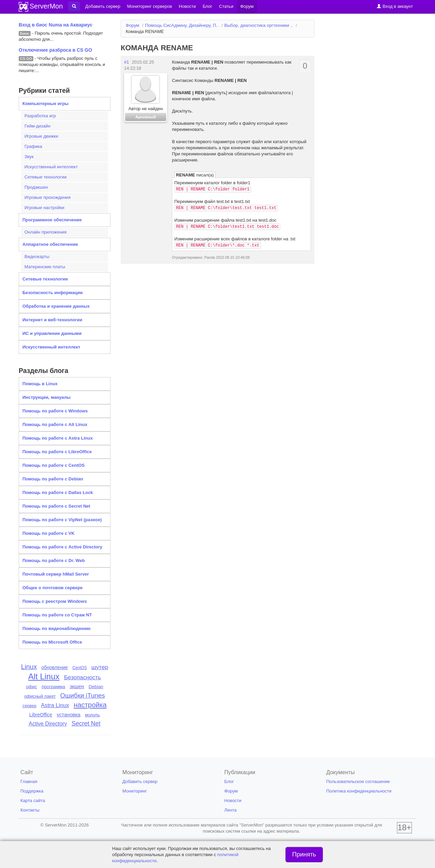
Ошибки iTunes (83, 695)
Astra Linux (55, 705)
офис (31, 687)
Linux (29, 667)
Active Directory (48, 724)
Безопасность (82, 677)
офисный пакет (40, 696)
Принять (304, 854)
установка (69, 714)
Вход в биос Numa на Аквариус (56, 25)
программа (53, 687)
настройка (90, 705)
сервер (29, 706)
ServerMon (46, 6)
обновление (55, 667)
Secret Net (86, 724)
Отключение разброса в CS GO (55, 50)
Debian (96, 687)
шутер (100, 667)
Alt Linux (44, 676)
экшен (77, 686)
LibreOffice (41, 715)
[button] (74, 6)
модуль (92, 715)
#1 (126, 62)
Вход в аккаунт (395, 6)
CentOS (80, 668)
